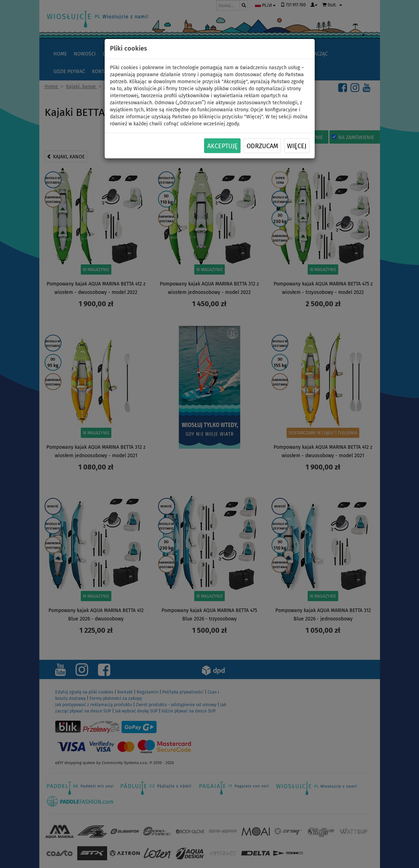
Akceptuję (222, 146)
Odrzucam (262, 146)
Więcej (297, 146)
